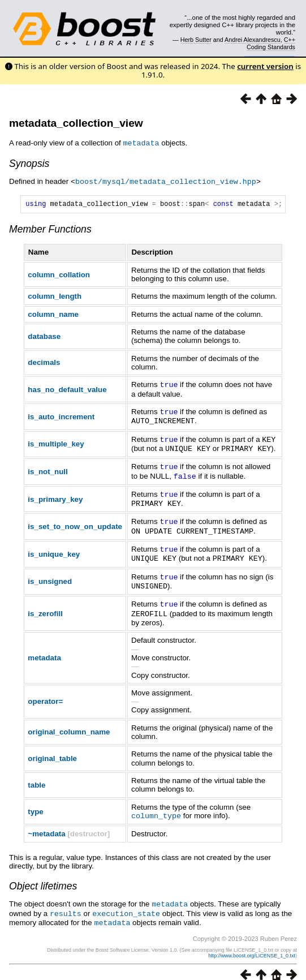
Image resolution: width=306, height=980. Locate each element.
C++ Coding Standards (271, 43)
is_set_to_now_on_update (75, 521)
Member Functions (50, 230)
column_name (53, 315)
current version (265, 66)
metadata (44, 649)
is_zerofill (45, 605)
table (36, 776)
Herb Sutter (196, 40)
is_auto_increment (61, 416)
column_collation (59, 275)
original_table (52, 749)
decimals (44, 363)
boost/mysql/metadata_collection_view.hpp (166, 180)
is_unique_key (54, 548)
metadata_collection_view (76, 123)
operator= (45, 692)
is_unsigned (50, 574)
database (44, 337)
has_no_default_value (67, 390)
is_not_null (48, 469)
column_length (55, 297)
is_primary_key (55, 495)
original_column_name (69, 723)
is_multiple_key (56, 442)
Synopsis (29, 163)
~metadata (46, 824)
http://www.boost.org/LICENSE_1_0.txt (252, 944)
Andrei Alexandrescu (253, 40)
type (35, 802)
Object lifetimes (43, 876)
